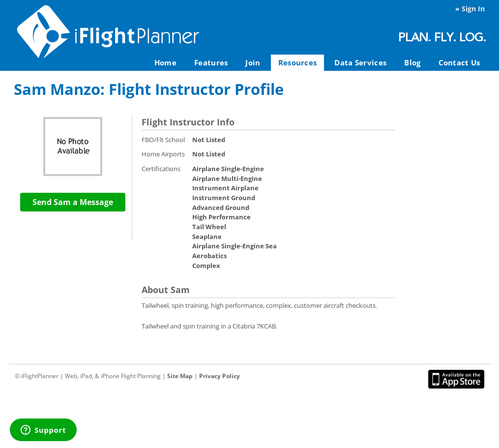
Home (165, 62)
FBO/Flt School (163, 140)
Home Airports (163, 154)
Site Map (180, 376)
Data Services (360, 62)
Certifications (161, 169)
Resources (298, 62)
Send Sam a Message (73, 202)
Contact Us (459, 62)
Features (211, 62)
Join (253, 62)
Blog (412, 62)
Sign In (473, 9)
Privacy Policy (220, 376)
